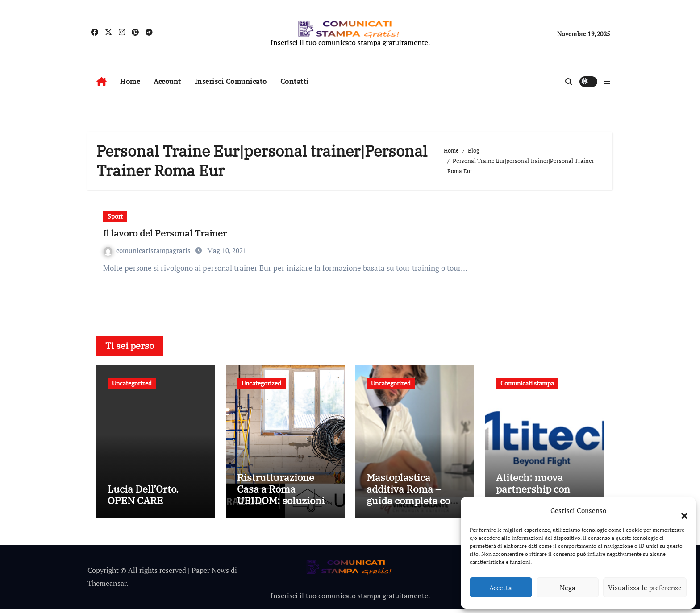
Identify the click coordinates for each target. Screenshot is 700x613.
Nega (568, 588)
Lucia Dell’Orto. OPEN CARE (143, 498)
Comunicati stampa (527, 383)
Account (167, 81)
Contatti (295, 81)
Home (130, 81)
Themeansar (107, 587)
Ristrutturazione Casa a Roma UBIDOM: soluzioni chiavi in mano (281, 498)
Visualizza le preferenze (645, 588)
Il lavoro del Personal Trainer (165, 233)
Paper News (210, 574)
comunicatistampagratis (148, 250)
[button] (680, 510)
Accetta (501, 588)
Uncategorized (132, 383)
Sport (115, 216)
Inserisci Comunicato (231, 81)
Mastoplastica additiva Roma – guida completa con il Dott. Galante (411, 498)
